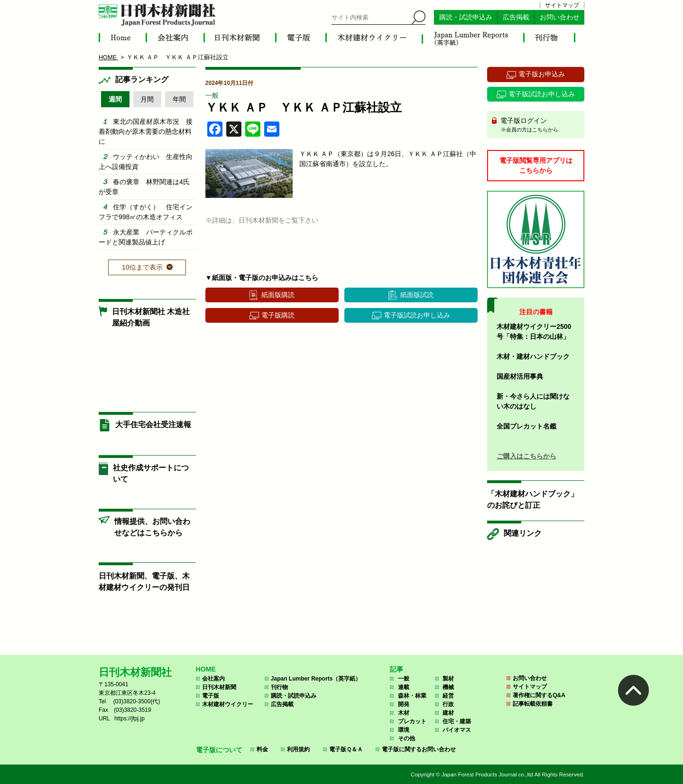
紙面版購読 (278, 295)
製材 (448, 679)
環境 (404, 730)
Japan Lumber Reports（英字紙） (316, 679)
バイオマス (457, 730)
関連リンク (523, 533)
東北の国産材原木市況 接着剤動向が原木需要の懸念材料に (146, 131)
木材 (404, 713)
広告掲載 (516, 17)
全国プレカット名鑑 (526, 426)
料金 (262, 749)
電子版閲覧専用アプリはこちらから (536, 165)
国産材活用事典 (520, 376)
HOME (206, 669)
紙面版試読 (417, 295)
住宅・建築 (457, 721)
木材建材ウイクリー (228, 704)
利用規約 (298, 749)
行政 (448, 704)
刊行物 (279, 687)
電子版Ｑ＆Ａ (346, 749)
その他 (406, 738)
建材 (448, 713)
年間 (179, 99)
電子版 (211, 696)
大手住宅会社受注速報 (153, 425)
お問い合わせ (560, 17)
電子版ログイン (539, 125)
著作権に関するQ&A (539, 695)
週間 (115, 99)
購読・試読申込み (466, 17)
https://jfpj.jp (129, 719)
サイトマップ (562, 5)
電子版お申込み (542, 74)
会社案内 (213, 679)
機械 (448, 687)
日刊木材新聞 (219, 687)
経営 (448, 696)
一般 (212, 95)
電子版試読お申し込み (417, 315)
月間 (147, 99)
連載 (404, 687)
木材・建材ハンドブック (533, 356)
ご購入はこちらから (526, 456)
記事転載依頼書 (533, 704)
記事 (397, 669)
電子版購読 (278, 315)
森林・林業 (412, 696)
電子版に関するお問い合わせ (419, 749)
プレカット (412, 721)
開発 (404, 704)
